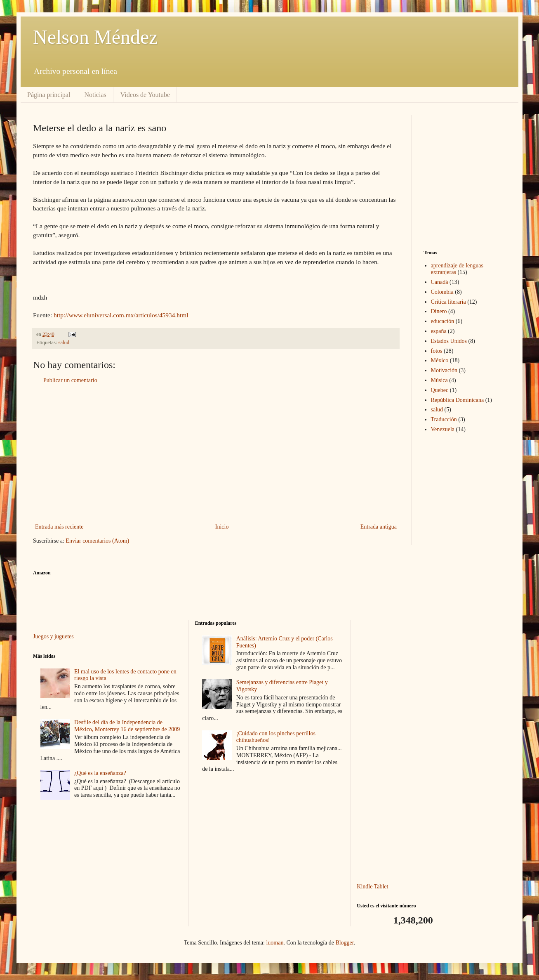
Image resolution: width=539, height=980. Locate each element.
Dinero (439, 311)
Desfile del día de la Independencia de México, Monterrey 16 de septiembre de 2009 (127, 726)
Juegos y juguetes (53, 636)
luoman (275, 943)
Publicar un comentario (70, 380)
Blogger (344, 943)
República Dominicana (458, 400)
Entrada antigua (379, 527)
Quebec (440, 390)
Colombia (442, 292)
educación (443, 321)
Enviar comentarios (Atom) (97, 541)
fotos (437, 351)
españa (439, 331)
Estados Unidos (449, 341)
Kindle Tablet (372, 887)
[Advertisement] (216, 453)
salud (64, 342)
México (440, 360)
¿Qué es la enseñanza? (100, 773)
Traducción (444, 419)
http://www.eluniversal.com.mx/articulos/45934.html (121, 315)
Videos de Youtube (145, 95)
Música (439, 380)
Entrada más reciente (59, 527)
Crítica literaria (448, 302)
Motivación (444, 370)
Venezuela (443, 429)
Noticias (95, 95)
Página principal (49, 95)
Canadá (440, 282)
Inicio (222, 527)
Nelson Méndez (95, 37)
